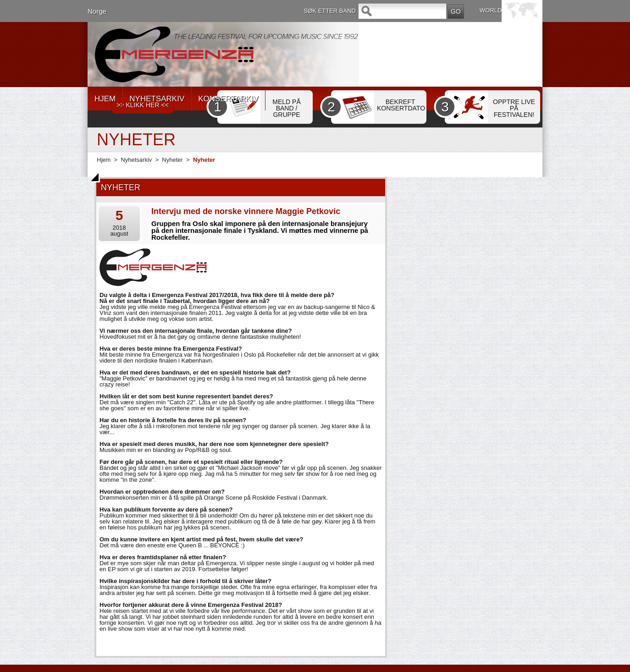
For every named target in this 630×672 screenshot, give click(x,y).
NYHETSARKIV (157, 99)
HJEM (105, 99)
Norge (97, 11)
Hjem (104, 160)
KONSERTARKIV (228, 99)
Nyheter (172, 160)
